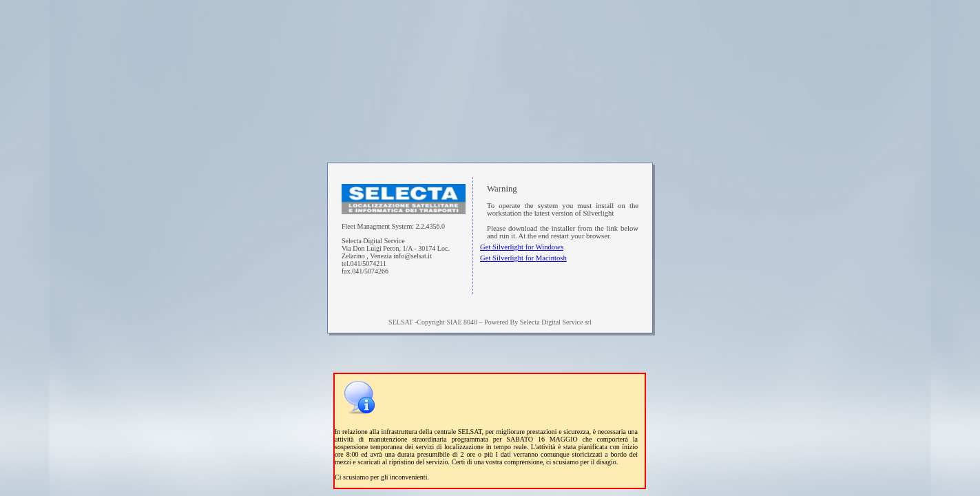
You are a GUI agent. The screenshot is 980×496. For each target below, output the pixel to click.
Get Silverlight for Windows (522, 247)
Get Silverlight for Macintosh (523, 258)
